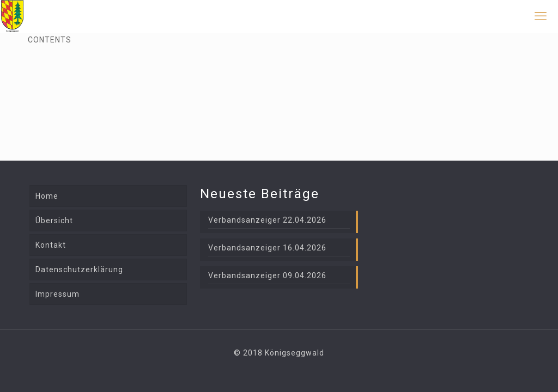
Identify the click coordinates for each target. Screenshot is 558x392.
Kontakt (51, 245)
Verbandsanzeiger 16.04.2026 (267, 248)
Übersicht (54, 220)
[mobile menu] (541, 16)
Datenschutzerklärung (79, 269)
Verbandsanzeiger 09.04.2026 (267, 275)
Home (47, 196)
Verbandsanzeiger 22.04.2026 (267, 220)
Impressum (57, 294)
